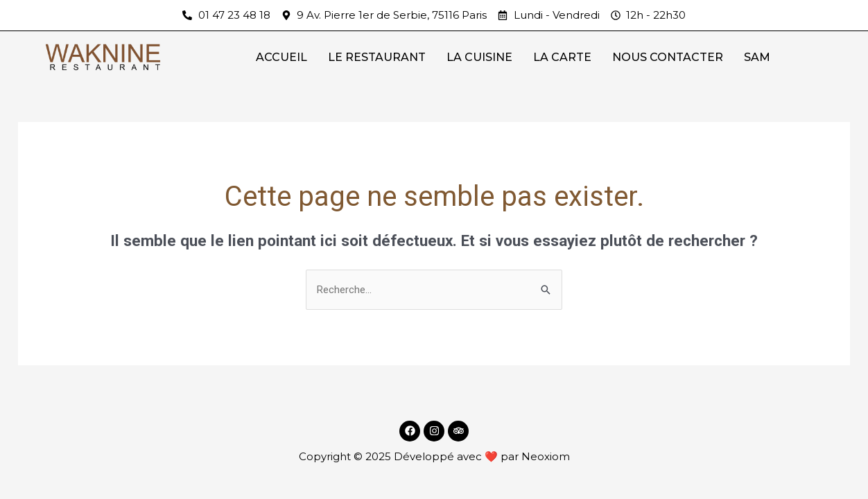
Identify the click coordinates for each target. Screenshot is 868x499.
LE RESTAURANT (377, 57)
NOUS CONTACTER (668, 57)
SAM (757, 57)
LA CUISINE (479, 57)
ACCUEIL (281, 57)
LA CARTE (562, 57)
